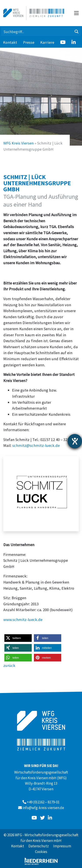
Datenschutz (39, 846)
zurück (9, 665)
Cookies (41, 852)
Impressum (62, 846)
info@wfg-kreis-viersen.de (43, 808)
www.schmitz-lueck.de (23, 620)
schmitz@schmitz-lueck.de (36, 445)
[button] (18, 638)
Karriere (47, 42)
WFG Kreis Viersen (18, 143)
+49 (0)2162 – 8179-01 (43, 802)
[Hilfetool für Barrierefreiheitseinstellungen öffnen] (75, 441)
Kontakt (10, 42)
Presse (29, 42)
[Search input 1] (37, 32)
